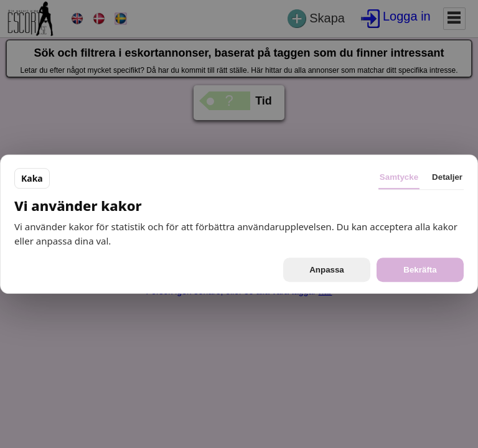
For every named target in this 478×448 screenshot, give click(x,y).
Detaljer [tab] (447, 177)
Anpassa (327, 270)
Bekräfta (420, 270)
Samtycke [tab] (399, 177)
